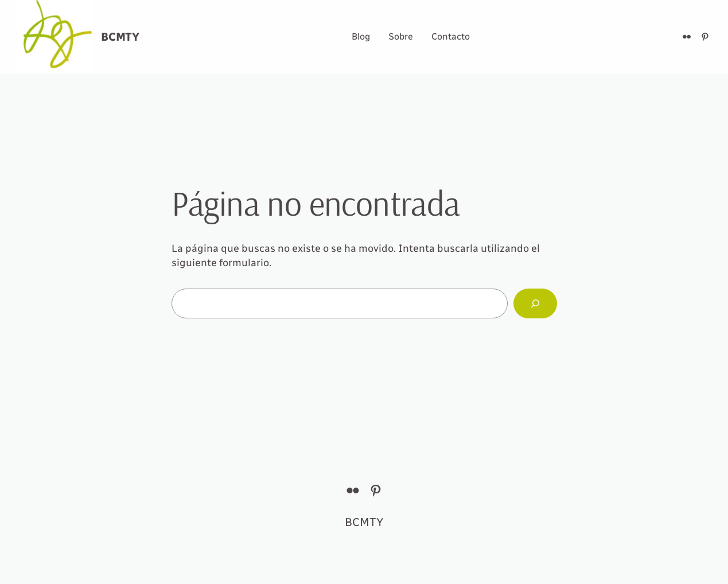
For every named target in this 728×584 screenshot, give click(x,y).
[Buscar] (535, 303)
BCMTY (120, 37)
